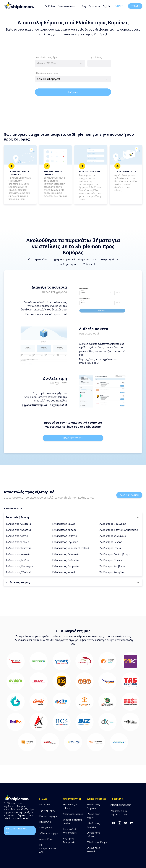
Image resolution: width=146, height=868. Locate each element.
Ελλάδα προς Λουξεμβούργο (115, 554)
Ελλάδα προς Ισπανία (64, 572)
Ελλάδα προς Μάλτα (17, 560)
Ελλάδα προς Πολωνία (111, 560)
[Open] (107, 79)
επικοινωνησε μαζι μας (20, 831)
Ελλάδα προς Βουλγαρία (112, 524)
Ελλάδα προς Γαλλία (18, 542)
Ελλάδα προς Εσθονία (65, 536)
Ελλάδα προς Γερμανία (65, 542)
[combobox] (60, 63)
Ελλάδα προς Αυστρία (18, 524)
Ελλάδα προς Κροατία (18, 530)
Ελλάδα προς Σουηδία (111, 572)
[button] (73, 517)
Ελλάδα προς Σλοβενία (19, 572)
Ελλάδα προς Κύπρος (64, 530)
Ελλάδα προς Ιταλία (110, 548)
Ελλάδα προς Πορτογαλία (21, 566)
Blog (84, 6)
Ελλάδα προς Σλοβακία (112, 566)
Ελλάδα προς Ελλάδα (110, 542)
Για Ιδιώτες (50, 6)
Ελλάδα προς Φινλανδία (112, 536)
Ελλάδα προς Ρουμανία (65, 566)
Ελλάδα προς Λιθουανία (66, 554)
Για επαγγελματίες (68, 6)
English (106, 6)
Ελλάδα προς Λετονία (18, 554)
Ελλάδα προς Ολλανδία (65, 560)
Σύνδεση (119, 6)
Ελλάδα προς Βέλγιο (64, 524)
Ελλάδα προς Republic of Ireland (71, 548)
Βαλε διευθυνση (73, 438)
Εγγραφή (135, 6)
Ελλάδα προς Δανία (17, 536)
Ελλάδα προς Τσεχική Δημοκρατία (118, 530)
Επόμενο (73, 92)
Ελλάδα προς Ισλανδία (19, 548)
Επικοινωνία (94, 6)
